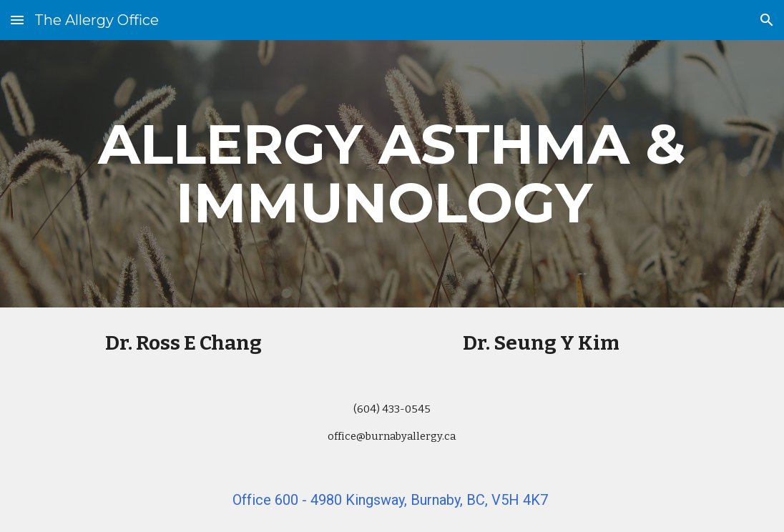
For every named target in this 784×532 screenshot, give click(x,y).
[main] (392, 174)
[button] (17, 20)
